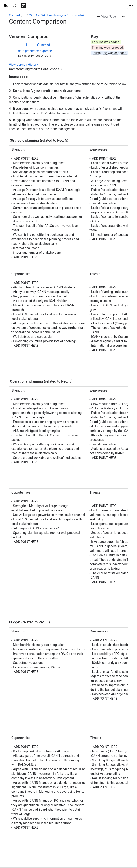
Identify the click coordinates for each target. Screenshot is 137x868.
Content (14, 4)
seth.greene (26, 40)
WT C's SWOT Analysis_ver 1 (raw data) (57, 4)
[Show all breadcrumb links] (24, 4)
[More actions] (124, 6)
